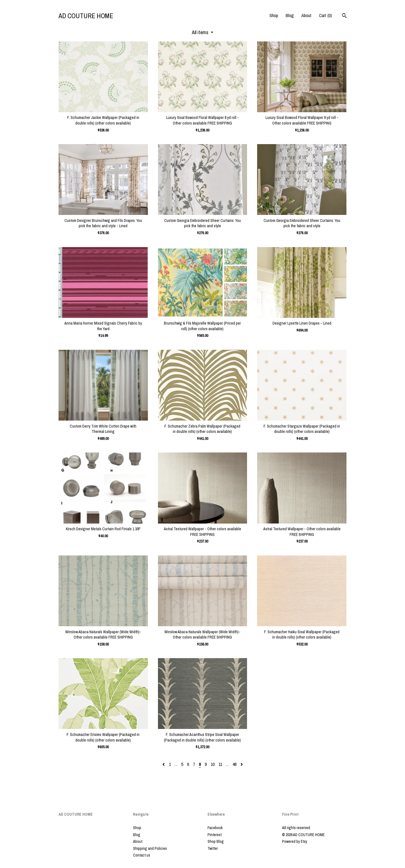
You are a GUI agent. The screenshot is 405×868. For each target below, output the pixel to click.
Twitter (213, 848)
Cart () (325, 15)
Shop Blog (216, 841)
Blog (290, 15)
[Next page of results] (242, 764)
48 (234, 764)
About (306, 15)
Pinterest (215, 835)
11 (220, 764)
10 (213, 764)
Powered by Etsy (295, 841)
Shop (274, 15)
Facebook (215, 828)
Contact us (142, 855)
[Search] (344, 16)
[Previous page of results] (164, 764)
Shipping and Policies (150, 848)
